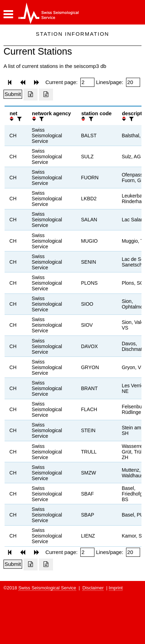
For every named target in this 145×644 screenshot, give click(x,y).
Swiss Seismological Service (47, 588)
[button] (8, 14)
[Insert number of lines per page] (133, 82)
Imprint (116, 588)
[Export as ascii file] (46, 95)
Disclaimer (93, 588)
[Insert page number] (87, 82)
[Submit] (13, 94)
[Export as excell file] (31, 95)
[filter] (19, 119)
